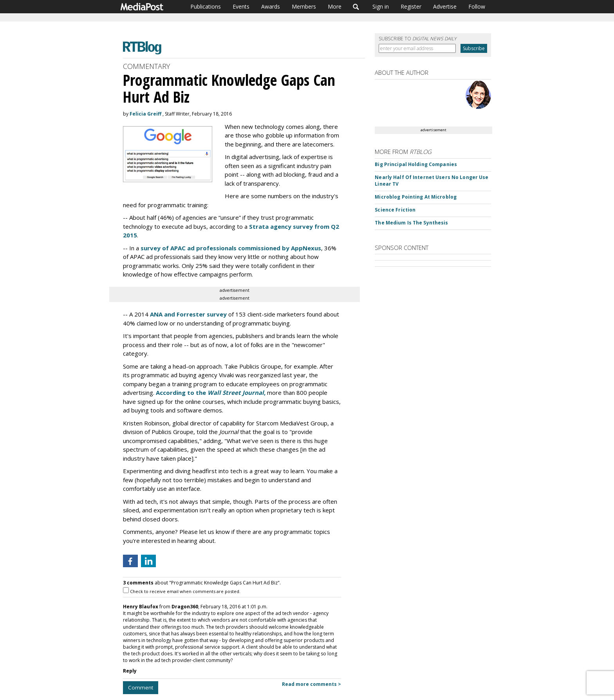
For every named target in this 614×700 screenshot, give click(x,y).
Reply (130, 671)
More (335, 6)
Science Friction (395, 210)
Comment (141, 687)
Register (411, 6)
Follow (477, 6)
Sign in (381, 6)
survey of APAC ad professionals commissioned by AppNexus (231, 248)
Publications (206, 6)
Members (304, 6)
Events (241, 6)
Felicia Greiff (145, 114)
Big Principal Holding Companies (416, 164)
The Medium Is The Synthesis (411, 223)
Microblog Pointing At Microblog (416, 197)
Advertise (445, 6)
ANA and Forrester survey (188, 314)
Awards (271, 6)
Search (356, 7)
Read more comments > (312, 684)
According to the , (211, 393)
